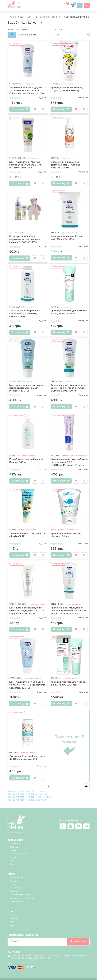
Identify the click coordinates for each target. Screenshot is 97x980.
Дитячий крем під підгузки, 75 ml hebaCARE (27, 535)
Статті (12, 922)
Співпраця (15, 847)
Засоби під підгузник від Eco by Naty (28, 794)
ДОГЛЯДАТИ (27, 17)
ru (19, 4)
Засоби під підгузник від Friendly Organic (30, 797)
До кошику (20, 109)
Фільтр (11, 29)
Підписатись (78, 942)
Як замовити (16, 878)
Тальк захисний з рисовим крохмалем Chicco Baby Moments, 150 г (25, 314)
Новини (13, 915)
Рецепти (14, 919)
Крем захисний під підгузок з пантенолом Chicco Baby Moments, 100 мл (26, 388)
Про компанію (16, 844)
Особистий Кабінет (19, 854)
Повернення (16, 888)
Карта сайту (15, 864)
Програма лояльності (20, 895)
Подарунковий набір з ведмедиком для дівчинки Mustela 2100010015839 (25, 239)
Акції (12, 861)
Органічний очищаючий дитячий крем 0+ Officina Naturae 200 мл (65, 165)
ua (19, 7)
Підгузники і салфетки (50, 17)
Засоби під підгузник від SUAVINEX (27, 800)
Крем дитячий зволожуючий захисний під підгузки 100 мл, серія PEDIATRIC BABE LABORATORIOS (27, 611)
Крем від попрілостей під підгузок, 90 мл (66, 535)
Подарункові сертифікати (22, 898)
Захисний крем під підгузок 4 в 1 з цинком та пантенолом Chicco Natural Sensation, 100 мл (28, 91)
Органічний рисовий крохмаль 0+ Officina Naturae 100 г (27, 758)
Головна (12, 17)
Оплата (13, 885)
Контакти (14, 851)
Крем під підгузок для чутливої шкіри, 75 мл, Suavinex (69, 312)
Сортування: (23, 29)
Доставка (14, 881)
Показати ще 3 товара (69, 746)
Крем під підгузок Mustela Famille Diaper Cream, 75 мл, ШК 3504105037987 (26, 165)
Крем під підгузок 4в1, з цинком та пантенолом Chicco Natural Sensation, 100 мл (28, 685)
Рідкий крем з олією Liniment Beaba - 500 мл (26, 461)
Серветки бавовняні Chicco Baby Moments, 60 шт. (67, 238)
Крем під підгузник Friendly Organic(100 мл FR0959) (67, 89)
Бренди (13, 857)
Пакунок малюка (18, 902)
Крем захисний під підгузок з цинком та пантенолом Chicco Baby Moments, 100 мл (68, 388)
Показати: (58, 29)
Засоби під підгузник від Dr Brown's (27, 791)
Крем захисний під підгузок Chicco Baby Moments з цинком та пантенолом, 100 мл (69, 611)
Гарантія (13, 891)
